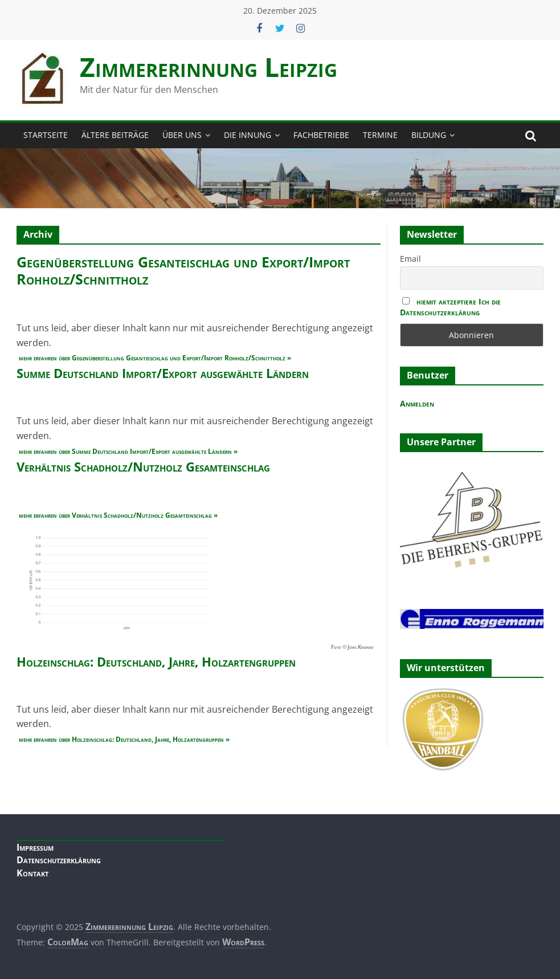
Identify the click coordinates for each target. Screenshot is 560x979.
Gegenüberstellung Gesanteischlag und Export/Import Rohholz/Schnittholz (183, 270)
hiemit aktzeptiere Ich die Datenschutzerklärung (450, 307)
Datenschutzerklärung (59, 860)
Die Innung (248, 135)
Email (410, 259)
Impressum (35, 847)
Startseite (46, 135)
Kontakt (32, 873)
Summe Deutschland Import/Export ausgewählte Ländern (163, 373)
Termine (380, 135)
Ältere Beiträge (115, 135)
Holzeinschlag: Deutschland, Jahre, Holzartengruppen (156, 661)
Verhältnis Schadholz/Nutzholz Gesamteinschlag (143, 466)
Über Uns (182, 135)
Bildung (429, 135)
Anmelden (417, 403)
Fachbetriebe (321, 135)
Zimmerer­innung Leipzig (209, 67)
